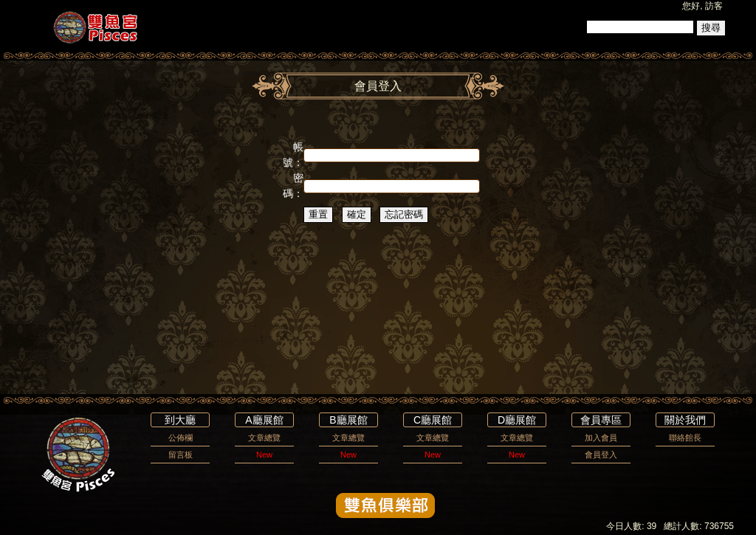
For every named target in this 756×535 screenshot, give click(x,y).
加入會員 (601, 438)
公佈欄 (181, 438)
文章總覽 (264, 438)
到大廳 (180, 420)
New (264, 455)
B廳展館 (348, 420)
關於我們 (685, 420)
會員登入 (601, 455)
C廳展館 (433, 420)
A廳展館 (264, 420)
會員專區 (601, 420)
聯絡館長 (685, 438)
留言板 (181, 455)
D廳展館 (517, 420)
